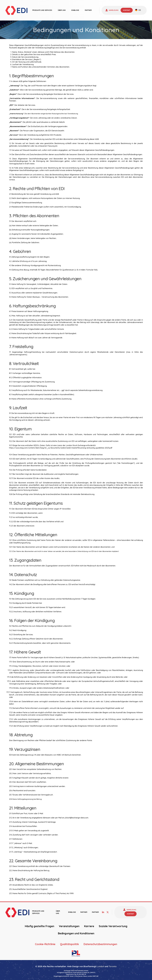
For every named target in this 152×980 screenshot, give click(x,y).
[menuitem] (138, 10)
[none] (138, 10)
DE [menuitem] (140, 10)
